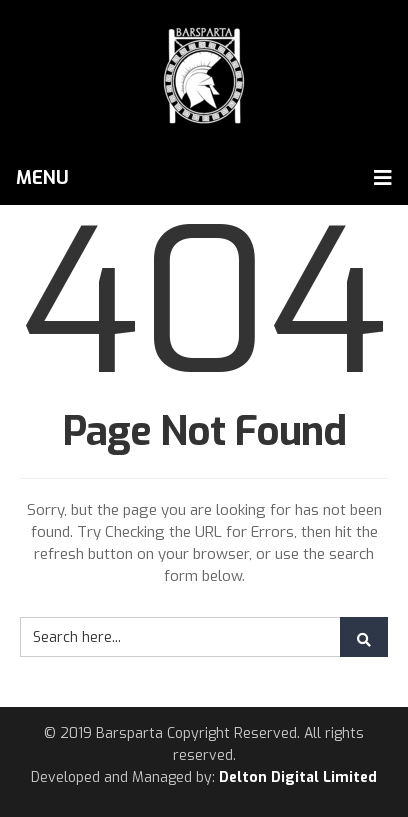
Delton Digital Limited (298, 777)
